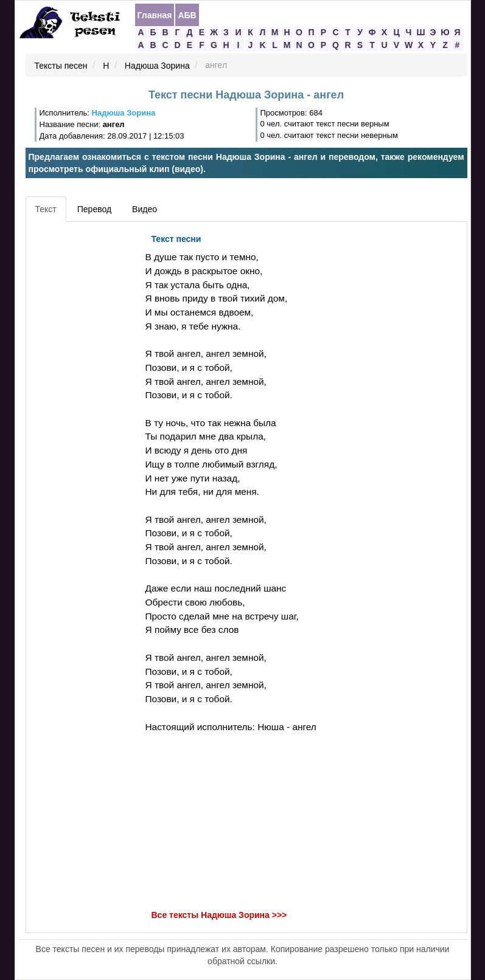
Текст (46, 209)
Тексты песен (61, 66)
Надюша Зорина (157, 66)
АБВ (187, 15)
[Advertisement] (84, 410)
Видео (145, 209)
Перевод (94, 209)
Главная (155, 15)
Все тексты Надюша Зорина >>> (219, 916)
